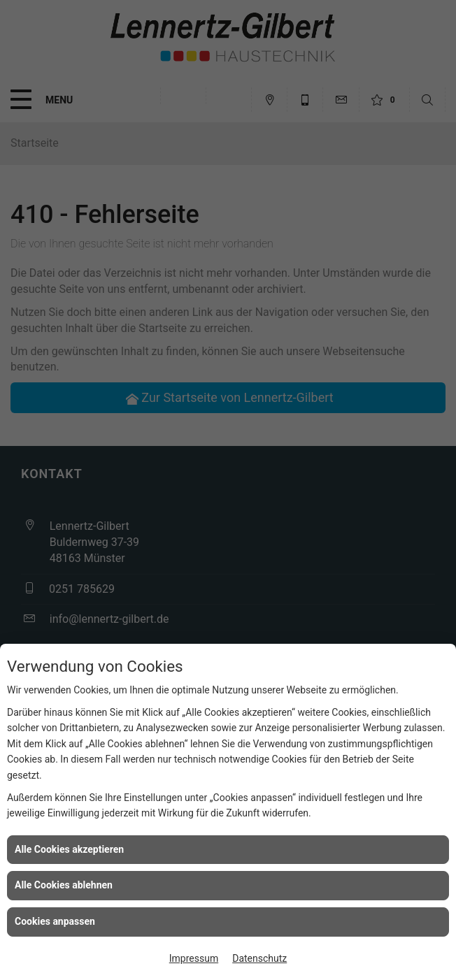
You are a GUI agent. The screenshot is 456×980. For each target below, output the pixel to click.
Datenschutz (259, 958)
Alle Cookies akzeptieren (69, 849)
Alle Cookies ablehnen (64, 885)
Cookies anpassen (55, 921)
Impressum (194, 958)
